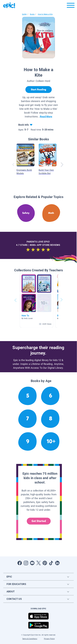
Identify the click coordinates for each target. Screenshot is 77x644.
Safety (24, 14)
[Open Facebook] (20, 563)
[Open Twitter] (38, 563)
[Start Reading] (39, 90)
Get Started (39, 521)
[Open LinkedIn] (57, 563)
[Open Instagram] (26, 563)
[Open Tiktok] (51, 563)
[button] (36, 300)
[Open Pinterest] (45, 563)
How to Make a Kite (45, 14)
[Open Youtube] (32, 563)
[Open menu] (71, 6)
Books (32, 14)
